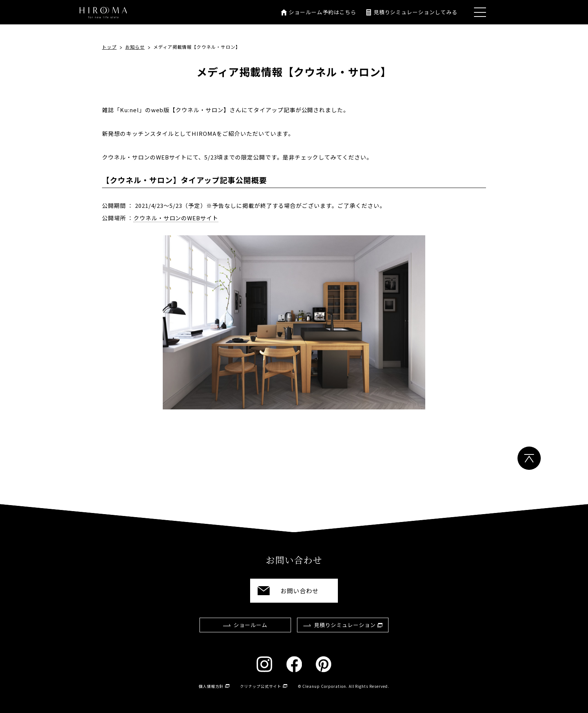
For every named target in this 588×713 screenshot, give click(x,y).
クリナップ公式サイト (261, 686)
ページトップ (529, 458)
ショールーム (250, 625)
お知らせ (135, 47)
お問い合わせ (300, 591)
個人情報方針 (211, 686)
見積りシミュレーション (345, 625)
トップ (109, 47)
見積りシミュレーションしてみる (415, 12)
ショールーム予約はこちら (322, 12)
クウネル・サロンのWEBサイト (176, 218)
